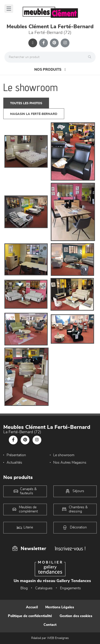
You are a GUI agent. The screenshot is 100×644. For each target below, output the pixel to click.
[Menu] (9, 9)
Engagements (70, 588)
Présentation (16, 455)
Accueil (32, 607)
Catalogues (44, 588)
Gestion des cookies (76, 616)
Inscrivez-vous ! (70, 548)
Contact (50, 625)
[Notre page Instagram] (65, 43)
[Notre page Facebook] (44, 43)
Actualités (14, 463)
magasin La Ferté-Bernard (34, 114)
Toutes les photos (26, 103)
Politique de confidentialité (30, 616)
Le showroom (64, 455)
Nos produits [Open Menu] (50, 70)
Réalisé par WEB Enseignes (50, 638)
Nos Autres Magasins (70, 463)
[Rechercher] (91, 57)
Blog (24, 588)
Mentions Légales (60, 607)
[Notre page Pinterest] (54, 43)
